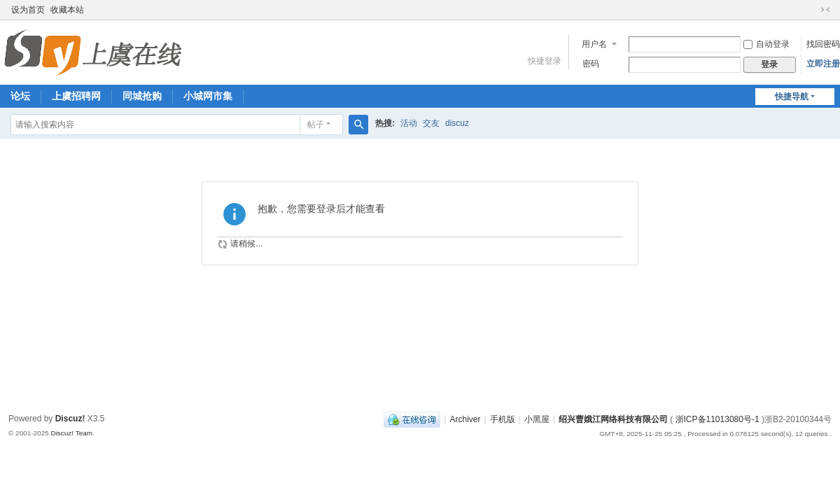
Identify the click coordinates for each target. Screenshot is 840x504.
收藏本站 (67, 10)
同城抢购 (142, 96)
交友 (431, 123)
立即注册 (823, 64)
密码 (591, 64)
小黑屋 (537, 419)
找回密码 (823, 44)
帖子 (316, 125)
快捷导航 (792, 97)
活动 (409, 123)
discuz (457, 123)
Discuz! (70, 419)
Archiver (465, 419)
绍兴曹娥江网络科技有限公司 (613, 419)
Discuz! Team (71, 433)
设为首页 (28, 10)
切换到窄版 (825, 10)
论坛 (20, 96)
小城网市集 (208, 96)
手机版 (503, 419)
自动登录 (766, 44)
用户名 (594, 44)
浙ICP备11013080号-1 (717, 419)
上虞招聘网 (76, 96)
